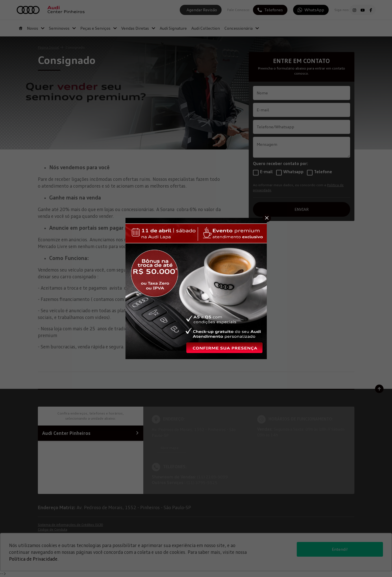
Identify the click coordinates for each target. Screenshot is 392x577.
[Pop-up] (196, 288)
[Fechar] (267, 218)
